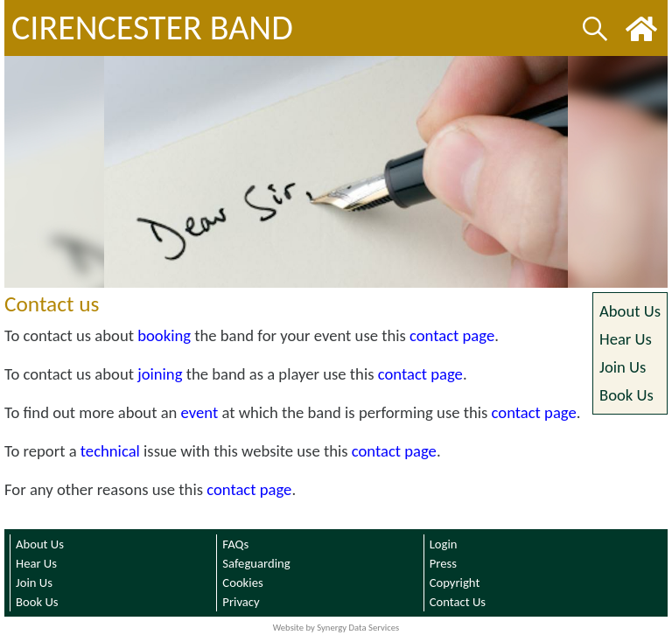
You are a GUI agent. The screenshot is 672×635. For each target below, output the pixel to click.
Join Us (623, 367)
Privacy (241, 602)
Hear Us (626, 339)
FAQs (235, 544)
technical (110, 451)
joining (160, 374)
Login (444, 544)
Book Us (626, 395)
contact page (452, 335)
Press (443, 563)
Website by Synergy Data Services (336, 628)
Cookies (242, 583)
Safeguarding (256, 563)
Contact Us (458, 602)
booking (164, 335)
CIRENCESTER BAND (152, 28)
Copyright (455, 583)
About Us (630, 311)
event (200, 412)
